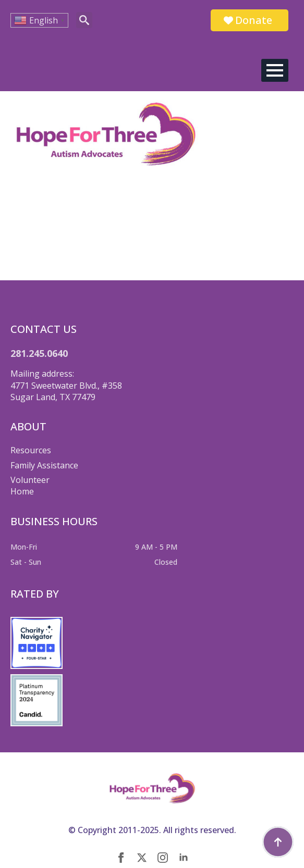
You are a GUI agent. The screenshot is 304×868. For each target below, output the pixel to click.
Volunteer (30, 480)
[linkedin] (184, 858)
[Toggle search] (84, 20)
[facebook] (121, 858)
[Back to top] (278, 842)
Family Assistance (44, 465)
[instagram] (163, 858)
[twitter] (142, 858)
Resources (31, 450)
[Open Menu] (275, 70)
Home (22, 491)
